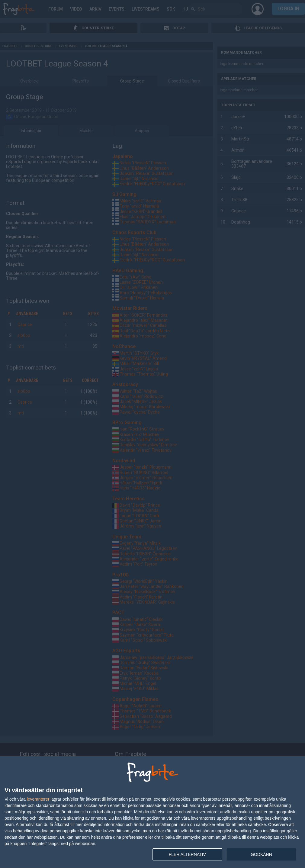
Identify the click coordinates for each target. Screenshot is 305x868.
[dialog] (152, 812)
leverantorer (38, 799)
